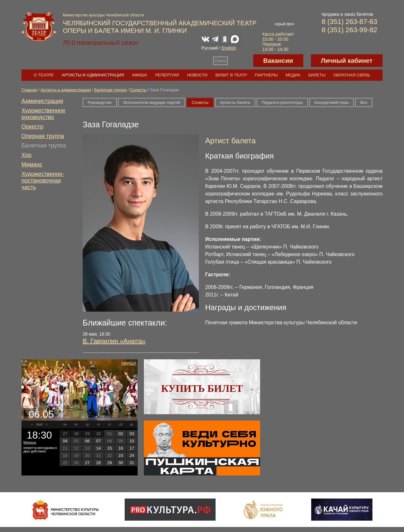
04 (65, 441)
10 (132, 441)
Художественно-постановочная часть (43, 181)
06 (87, 441)
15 (110, 448)
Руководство (100, 102)
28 (98, 463)
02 (121, 434)
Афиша (140, 75)
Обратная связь (352, 75)
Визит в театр (231, 75)
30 (121, 463)
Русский (210, 48)
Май (39, 424)
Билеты (317, 75)
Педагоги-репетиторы (282, 102)
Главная (29, 90)
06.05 (41, 414)
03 (132, 434)
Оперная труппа (43, 136)
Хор (27, 155)
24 (132, 455)
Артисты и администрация (93, 75)
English (229, 48)
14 (98, 448)
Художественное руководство (43, 114)
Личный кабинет (347, 61)
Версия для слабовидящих (241, 61)
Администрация (42, 101)
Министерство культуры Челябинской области (103, 15)
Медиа (293, 75)
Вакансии (278, 61)
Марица (30, 442)
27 (87, 463)
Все (364, 102)
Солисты (138, 90)
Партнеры (266, 75)
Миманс (32, 164)
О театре (44, 75)
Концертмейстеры (332, 102)
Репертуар (167, 75)
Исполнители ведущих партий (151, 102)
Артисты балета (235, 102)
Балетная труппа (110, 90)
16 (121, 448)
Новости (197, 75)
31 (132, 463)
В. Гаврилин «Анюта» (114, 341)
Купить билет (202, 388)
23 (121, 455)
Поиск (221, 61)
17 (132, 448)
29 (110, 463)
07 (98, 441)
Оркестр (32, 127)
